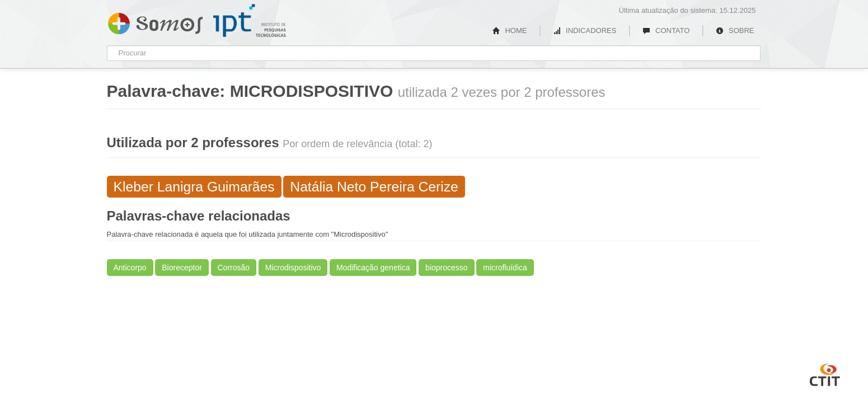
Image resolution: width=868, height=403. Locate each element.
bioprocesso (447, 268)
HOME (510, 31)
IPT (250, 21)
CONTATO (666, 31)
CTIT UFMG (825, 373)
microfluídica (505, 268)
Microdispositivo (293, 268)
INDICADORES (585, 31)
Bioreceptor (182, 268)
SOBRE (735, 31)
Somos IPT (155, 21)
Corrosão (234, 268)
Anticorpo (130, 268)
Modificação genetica (373, 268)
